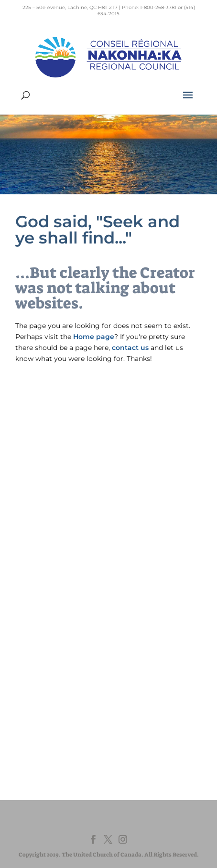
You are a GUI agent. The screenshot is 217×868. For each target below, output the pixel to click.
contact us (130, 348)
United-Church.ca (62, 639)
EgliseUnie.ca (55, 648)
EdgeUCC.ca (54, 666)
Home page (94, 337)
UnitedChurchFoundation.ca (78, 657)
